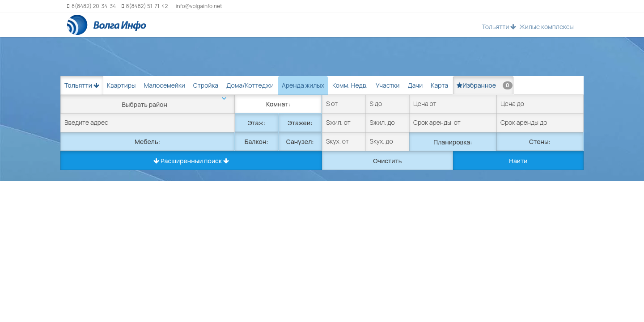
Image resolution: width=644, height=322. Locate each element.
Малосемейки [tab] (164, 85)
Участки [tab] (388, 85)
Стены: (540, 142)
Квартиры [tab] (121, 85)
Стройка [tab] (206, 85)
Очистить (387, 161)
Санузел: (300, 142)
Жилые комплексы (547, 27)
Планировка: (453, 142)
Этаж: (256, 123)
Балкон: (256, 142)
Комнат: (278, 104)
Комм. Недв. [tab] (350, 85)
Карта (439, 85)
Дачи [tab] (415, 85)
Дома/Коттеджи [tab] (250, 85)
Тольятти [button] (499, 27)
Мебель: (147, 142)
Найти (518, 161)
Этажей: (300, 123)
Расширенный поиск (191, 161)
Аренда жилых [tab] (303, 85)
